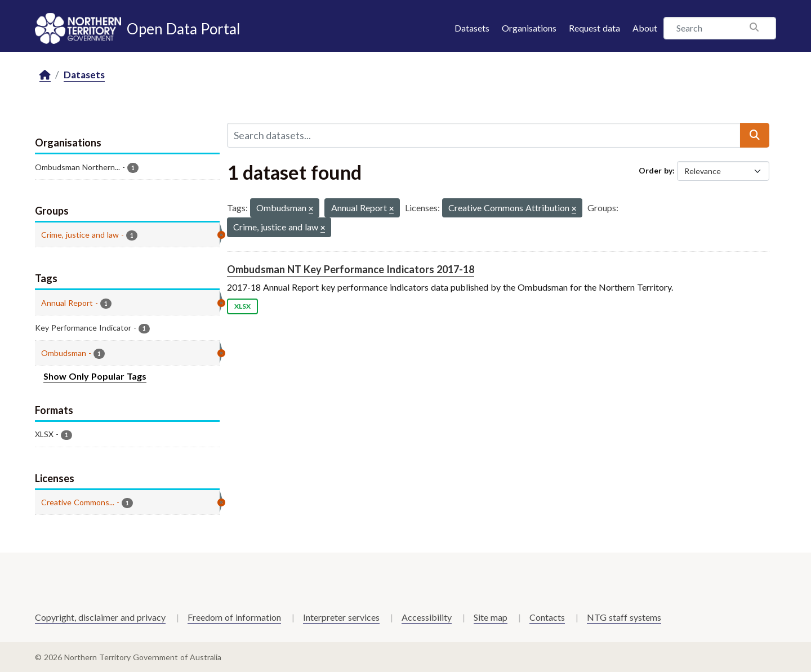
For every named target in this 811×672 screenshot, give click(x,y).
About (645, 28)
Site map (491, 617)
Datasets (472, 28)
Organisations (529, 28)
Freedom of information (234, 617)
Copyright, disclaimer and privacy (100, 617)
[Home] (45, 75)
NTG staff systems (624, 617)
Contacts (547, 617)
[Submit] (755, 135)
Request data (594, 28)
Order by (656, 170)
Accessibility (427, 617)
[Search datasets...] (484, 135)
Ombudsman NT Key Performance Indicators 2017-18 (351, 269)
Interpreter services (341, 617)
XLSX (242, 306)
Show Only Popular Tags (95, 376)
